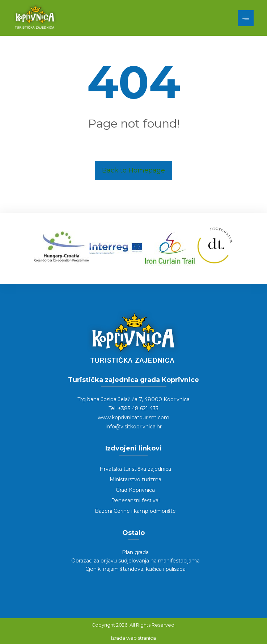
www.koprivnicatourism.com (133, 417)
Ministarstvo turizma (135, 479)
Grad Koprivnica (135, 490)
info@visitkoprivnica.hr (134, 427)
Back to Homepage (133, 170)
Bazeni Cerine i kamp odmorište (135, 511)
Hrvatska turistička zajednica (135, 469)
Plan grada (135, 552)
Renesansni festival (135, 500)
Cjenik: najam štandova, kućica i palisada (135, 569)
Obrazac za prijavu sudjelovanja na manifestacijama (135, 561)
